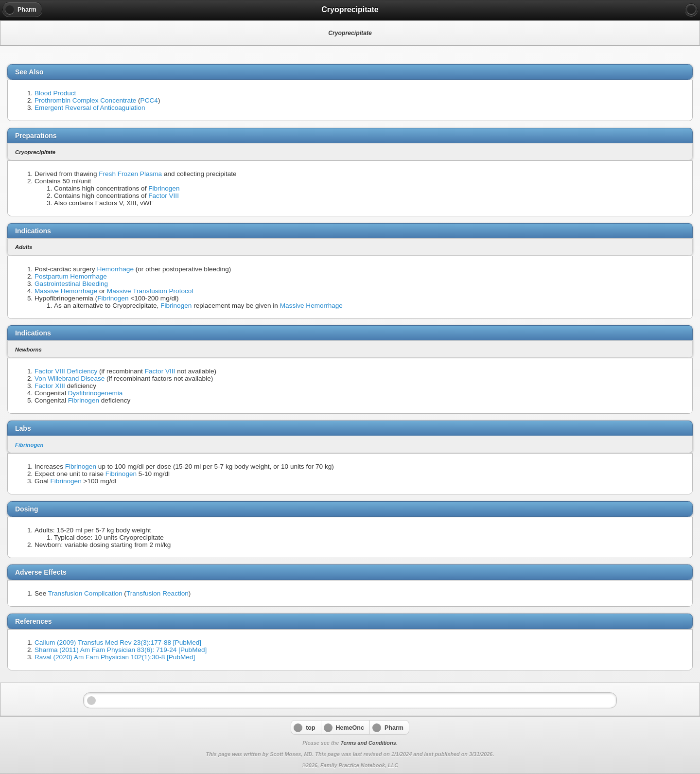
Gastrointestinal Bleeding (71, 284)
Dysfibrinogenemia (96, 393)
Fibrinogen (164, 188)
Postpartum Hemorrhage (71, 276)
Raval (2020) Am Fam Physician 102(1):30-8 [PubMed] (115, 657)
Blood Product (55, 93)
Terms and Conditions (368, 743)
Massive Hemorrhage (66, 291)
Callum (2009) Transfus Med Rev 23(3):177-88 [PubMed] (118, 642)
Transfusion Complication (85, 593)
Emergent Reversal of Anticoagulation (90, 108)
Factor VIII (164, 196)
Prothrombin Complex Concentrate (85, 100)
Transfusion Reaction (157, 593)
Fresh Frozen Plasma (130, 174)
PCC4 (149, 100)
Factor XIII (50, 386)
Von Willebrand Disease (70, 378)
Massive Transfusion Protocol (150, 291)
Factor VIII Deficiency (66, 371)
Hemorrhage (115, 269)
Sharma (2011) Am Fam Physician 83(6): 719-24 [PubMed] (121, 650)
